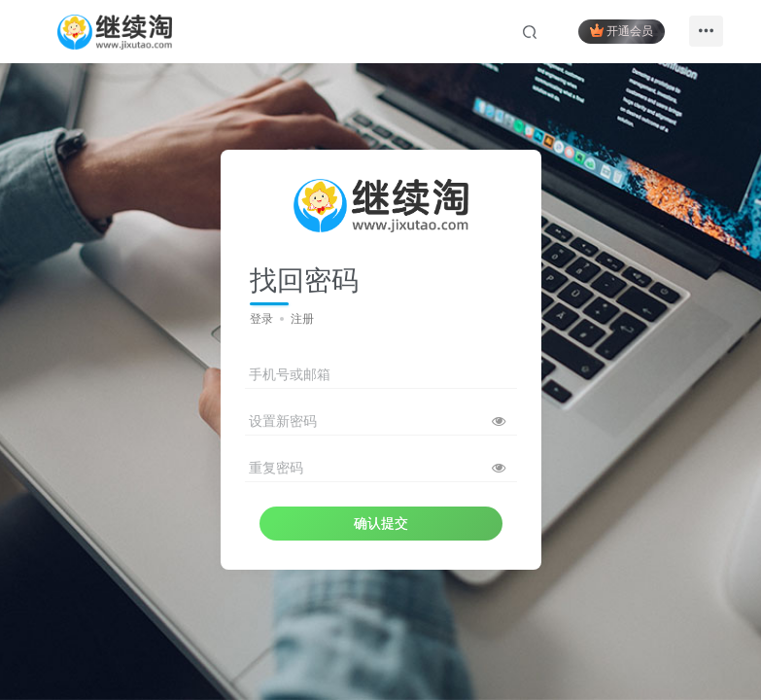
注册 (302, 319)
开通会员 (620, 32)
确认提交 (381, 523)
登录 (261, 319)
